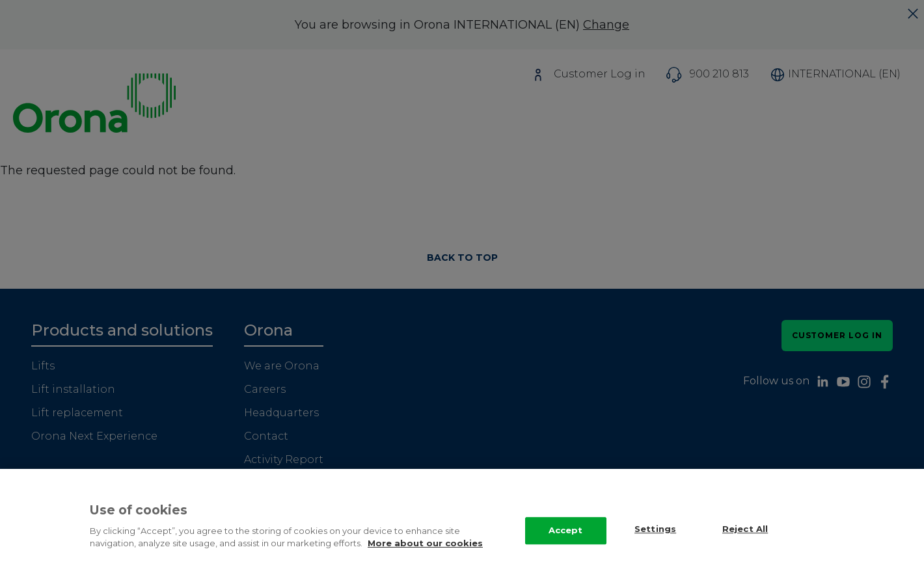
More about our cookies (425, 549)
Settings (655, 535)
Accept (566, 536)
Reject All (745, 535)
